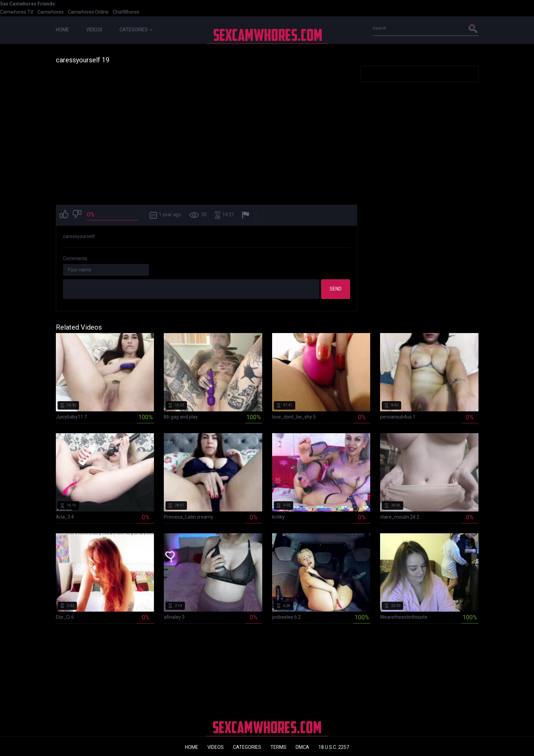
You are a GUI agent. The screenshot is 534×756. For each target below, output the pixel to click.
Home (62, 30)
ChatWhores (126, 12)
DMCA (302, 747)
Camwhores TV (17, 12)
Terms (278, 747)
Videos (94, 30)
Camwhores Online (88, 12)
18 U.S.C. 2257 (334, 747)
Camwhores (51, 12)
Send (336, 289)
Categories (136, 30)
